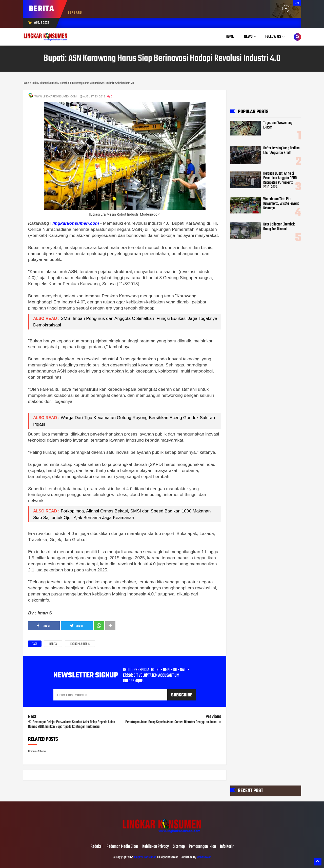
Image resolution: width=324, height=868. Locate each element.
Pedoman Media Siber (122, 847)
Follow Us (273, 37)
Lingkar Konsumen (145, 857)
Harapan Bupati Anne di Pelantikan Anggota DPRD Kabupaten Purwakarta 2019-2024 (280, 181)
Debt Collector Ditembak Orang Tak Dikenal (279, 227)
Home (230, 37)
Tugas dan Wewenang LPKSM (278, 125)
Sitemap (179, 847)
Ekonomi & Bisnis (80, 644)
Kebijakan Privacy (156, 847)
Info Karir (227, 847)
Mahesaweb (204, 857)
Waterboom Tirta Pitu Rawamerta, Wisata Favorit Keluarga (281, 204)
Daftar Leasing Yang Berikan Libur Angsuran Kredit (281, 151)
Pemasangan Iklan (202, 847)
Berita (53, 644)
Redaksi (97, 847)
